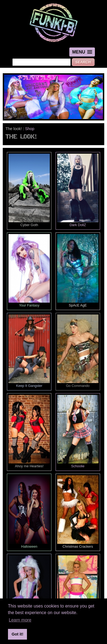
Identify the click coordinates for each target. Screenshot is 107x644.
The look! (14, 129)
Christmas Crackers (78, 512)
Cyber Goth (29, 190)
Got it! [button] (17, 634)
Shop (30, 129)
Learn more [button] (20, 620)
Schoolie (78, 431)
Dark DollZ (78, 190)
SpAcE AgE (78, 271)
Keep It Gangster (29, 351)
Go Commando (78, 351)
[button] (82, 52)
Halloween (29, 512)
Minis (29, 592)
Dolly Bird (78, 592)
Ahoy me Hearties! (29, 431)
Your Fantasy (29, 271)
